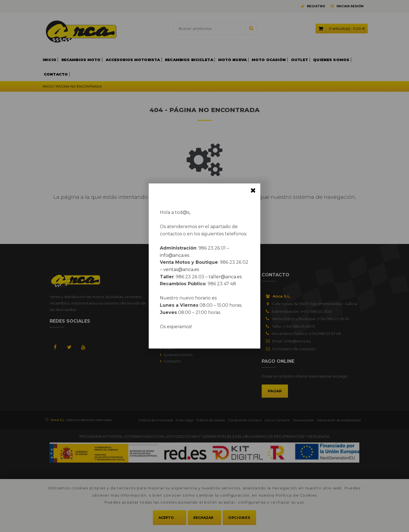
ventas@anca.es (181, 269)
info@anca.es (175, 255)
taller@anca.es (225, 277)
